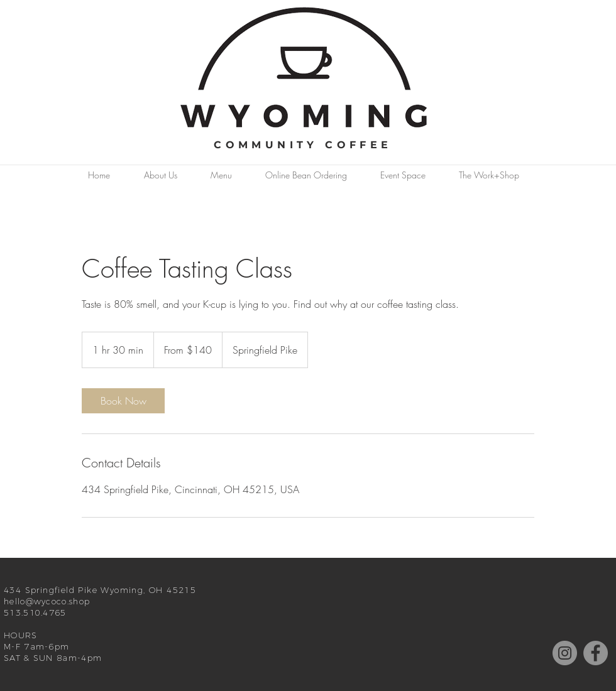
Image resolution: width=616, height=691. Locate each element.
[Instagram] (565, 653)
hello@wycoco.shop (47, 601)
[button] (160, 175)
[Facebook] (596, 653)
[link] (123, 401)
